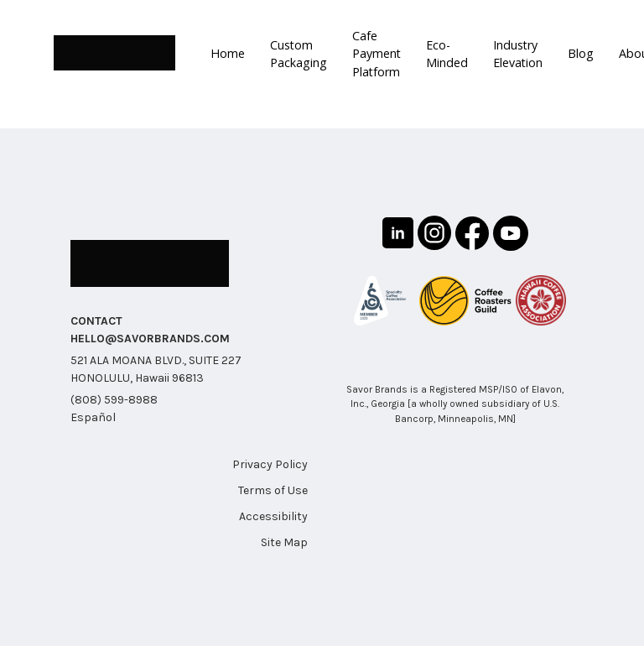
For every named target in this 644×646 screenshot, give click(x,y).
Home (227, 53)
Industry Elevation (514, 54)
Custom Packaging (297, 54)
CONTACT (96, 320)
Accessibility (273, 516)
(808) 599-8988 (114, 399)
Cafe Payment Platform (374, 53)
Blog (576, 53)
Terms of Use (273, 490)
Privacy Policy (270, 464)
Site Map (284, 542)
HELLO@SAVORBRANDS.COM (150, 338)
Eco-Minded (444, 54)
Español (93, 417)
